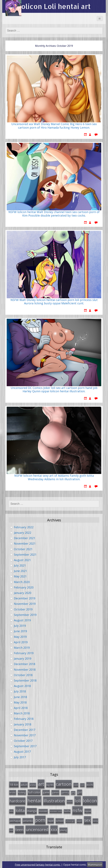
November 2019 (25, 604)
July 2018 (20, 691)
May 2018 (20, 702)
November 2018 (25, 670)
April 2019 (21, 642)
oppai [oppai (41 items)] (88, 811)
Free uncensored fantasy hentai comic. (38, 865)
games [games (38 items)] (55, 792)
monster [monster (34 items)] (43, 811)
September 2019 (25, 615)
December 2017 (25, 730)
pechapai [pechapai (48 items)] (15, 821)
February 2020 (24, 587)
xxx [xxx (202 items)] (54, 829)
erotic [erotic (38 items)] (13, 792)
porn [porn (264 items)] (40, 820)
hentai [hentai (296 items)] (34, 801)
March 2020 (22, 582)
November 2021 (25, 543)
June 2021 (20, 571)
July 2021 (20, 565)
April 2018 (21, 708)
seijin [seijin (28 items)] (79, 821)
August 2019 (22, 620)
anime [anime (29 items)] (33, 785)
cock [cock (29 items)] (76, 785)
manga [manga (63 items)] (32, 811)
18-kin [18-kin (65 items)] (14, 784)
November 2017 (25, 735)
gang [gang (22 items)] (73, 793)
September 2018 (25, 680)
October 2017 (23, 741)
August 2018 (22, 686)
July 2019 (20, 626)
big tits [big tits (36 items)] (50, 785)
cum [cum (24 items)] (82, 785)
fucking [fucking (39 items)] (22, 792)
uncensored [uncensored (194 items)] (37, 829)
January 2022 (23, 533)
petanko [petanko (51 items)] (28, 821)
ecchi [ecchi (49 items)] (90, 785)
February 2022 (24, 527)
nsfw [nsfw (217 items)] (77, 810)
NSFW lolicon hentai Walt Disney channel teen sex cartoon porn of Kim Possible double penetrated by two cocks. (54, 214)
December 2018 (25, 664)
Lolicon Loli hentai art (54, 6)
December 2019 (25, 598)
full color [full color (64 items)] (34, 792)
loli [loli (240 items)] (78, 801)
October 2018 (23, 675)
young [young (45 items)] (63, 830)
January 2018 (23, 724)
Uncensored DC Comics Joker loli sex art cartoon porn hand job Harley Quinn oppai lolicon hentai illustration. (54, 390)
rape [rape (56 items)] (51, 821)
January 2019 (23, 658)
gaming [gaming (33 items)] (65, 793)
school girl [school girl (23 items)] (70, 821)
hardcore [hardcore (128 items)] (17, 801)
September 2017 (25, 746)
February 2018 (24, 719)
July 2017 (20, 757)
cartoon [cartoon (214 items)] (64, 784)
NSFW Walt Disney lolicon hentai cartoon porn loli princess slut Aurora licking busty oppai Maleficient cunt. (54, 302)
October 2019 (23, 609)
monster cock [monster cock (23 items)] (56, 811)
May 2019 (20, 637)
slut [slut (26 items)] (11, 830)
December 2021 (25, 538)
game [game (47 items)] (46, 792)
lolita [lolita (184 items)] (20, 810)
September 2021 (25, 555)
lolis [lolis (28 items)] (11, 811)
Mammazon (95, 865)
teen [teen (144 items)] (19, 829)
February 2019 (24, 653)
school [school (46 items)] (60, 821)
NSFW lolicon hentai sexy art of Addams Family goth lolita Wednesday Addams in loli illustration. (54, 477)
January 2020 (23, 593)
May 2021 (20, 576)
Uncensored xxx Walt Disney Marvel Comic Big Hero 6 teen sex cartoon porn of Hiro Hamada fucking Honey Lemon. (54, 126)
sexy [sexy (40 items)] (95, 821)
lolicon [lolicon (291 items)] (90, 801)
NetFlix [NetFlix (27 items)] (67, 811)
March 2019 (22, 648)
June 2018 (20, 697)
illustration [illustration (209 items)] (54, 801)
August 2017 (22, 752)
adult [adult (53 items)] (24, 785)
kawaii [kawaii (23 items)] (70, 802)
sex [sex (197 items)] (87, 820)
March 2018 (22, 713)
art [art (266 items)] (41, 784)
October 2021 (23, 549)
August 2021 (22, 560)
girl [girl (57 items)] (80, 792)
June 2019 (20, 631)
